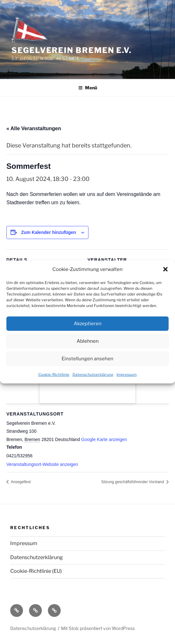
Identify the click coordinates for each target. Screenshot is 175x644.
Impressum (127, 374)
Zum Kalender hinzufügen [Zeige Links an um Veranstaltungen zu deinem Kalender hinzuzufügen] (49, 232)
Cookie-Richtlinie (54, 374)
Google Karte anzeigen (104, 439)
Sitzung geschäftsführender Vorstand (133, 482)
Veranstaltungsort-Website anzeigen (42, 464)
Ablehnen (88, 341)
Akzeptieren (88, 324)
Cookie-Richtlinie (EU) (36, 571)
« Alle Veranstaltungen (34, 128)
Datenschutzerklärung (93, 374)
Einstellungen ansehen (88, 359)
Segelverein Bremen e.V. (72, 50)
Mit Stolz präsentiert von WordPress (98, 628)
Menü (88, 88)
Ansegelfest (20, 482)
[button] (165, 269)
